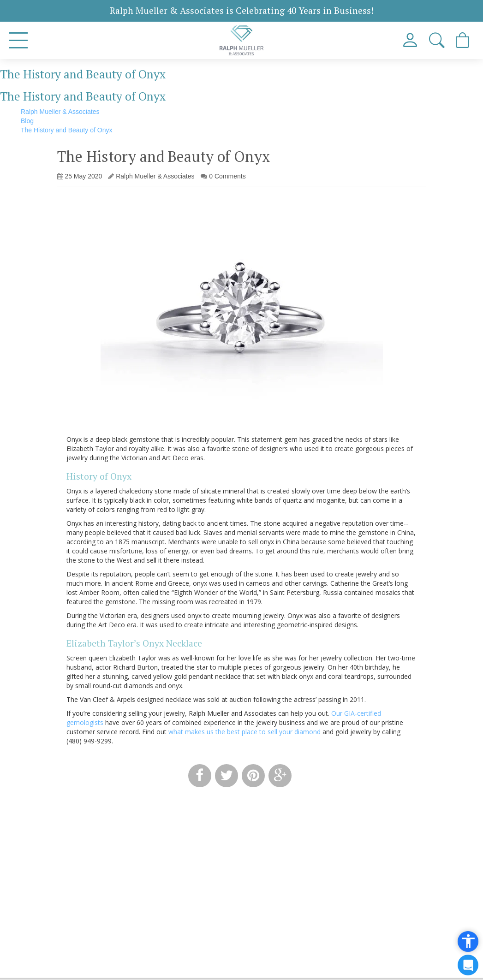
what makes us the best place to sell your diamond (244, 732)
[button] (438, 40)
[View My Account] (411, 40)
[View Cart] (463, 40)
